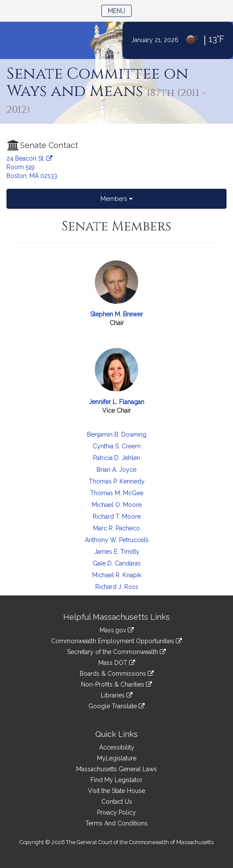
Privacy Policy (116, 812)
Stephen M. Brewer (116, 314)
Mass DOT (117, 663)
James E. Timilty (117, 552)
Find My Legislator (116, 780)
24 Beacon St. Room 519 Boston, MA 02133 (32, 167)
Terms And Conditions (116, 823)
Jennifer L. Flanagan (116, 402)
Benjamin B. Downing (117, 434)
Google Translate (116, 706)
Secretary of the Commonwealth (116, 652)
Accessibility (117, 747)
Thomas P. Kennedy (117, 481)
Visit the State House (116, 791)
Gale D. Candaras (117, 563)
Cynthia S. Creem (117, 446)
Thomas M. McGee (117, 493)
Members (116, 199)
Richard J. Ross (117, 587)
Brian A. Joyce (116, 470)
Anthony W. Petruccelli (117, 540)
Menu (120, 10)
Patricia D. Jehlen (117, 458)
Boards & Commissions (117, 674)
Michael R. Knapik (117, 575)
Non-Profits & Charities (116, 684)
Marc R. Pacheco (116, 528)
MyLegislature (117, 758)
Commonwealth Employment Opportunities (116, 641)
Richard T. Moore (117, 516)
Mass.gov (117, 630)
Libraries (117, 695)
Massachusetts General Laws (116, 769)
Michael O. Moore (117, 505)
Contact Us (117, 802)
